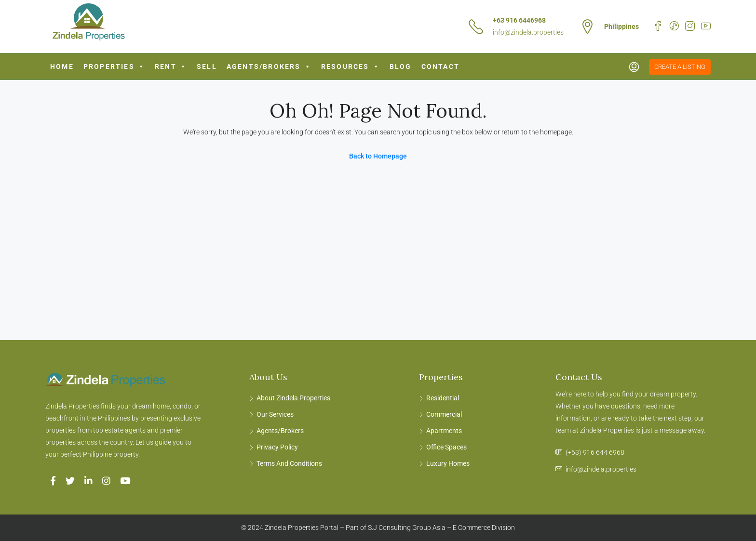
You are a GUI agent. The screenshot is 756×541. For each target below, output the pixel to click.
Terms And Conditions (289, 463)
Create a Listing (680, 67)
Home (62, 66)
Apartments (444, 431)
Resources (351, 66)
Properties (114, 66)
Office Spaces (446, 447)
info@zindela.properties (528, 32)
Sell (207, 66)
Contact (440, 66)
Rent (171, 66)
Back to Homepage (378, 156)
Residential (443, 398)
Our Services (275, 414)
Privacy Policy (277, 447)
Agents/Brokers (269, 66)
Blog (401, 66)
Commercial (444, 414)
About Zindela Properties (293, 398)
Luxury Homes (448, 463)
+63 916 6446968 (519, 20)
